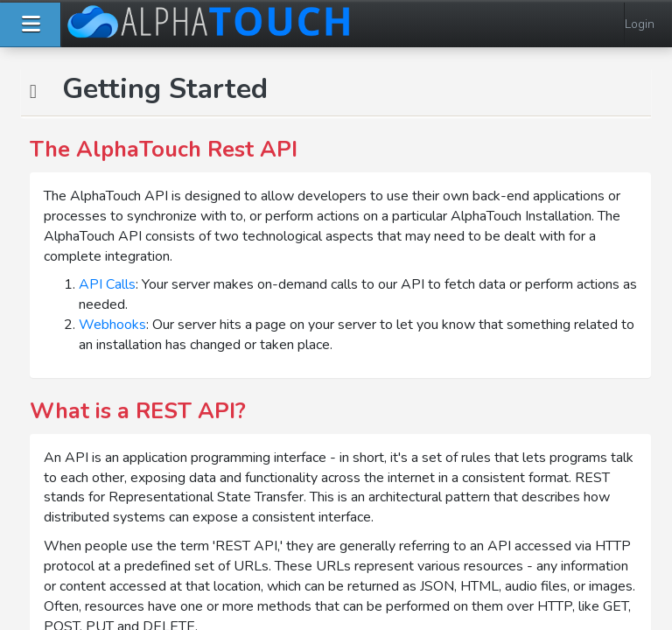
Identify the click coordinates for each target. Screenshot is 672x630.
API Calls (107, 284)
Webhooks (112, 325)
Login (640, 24)
